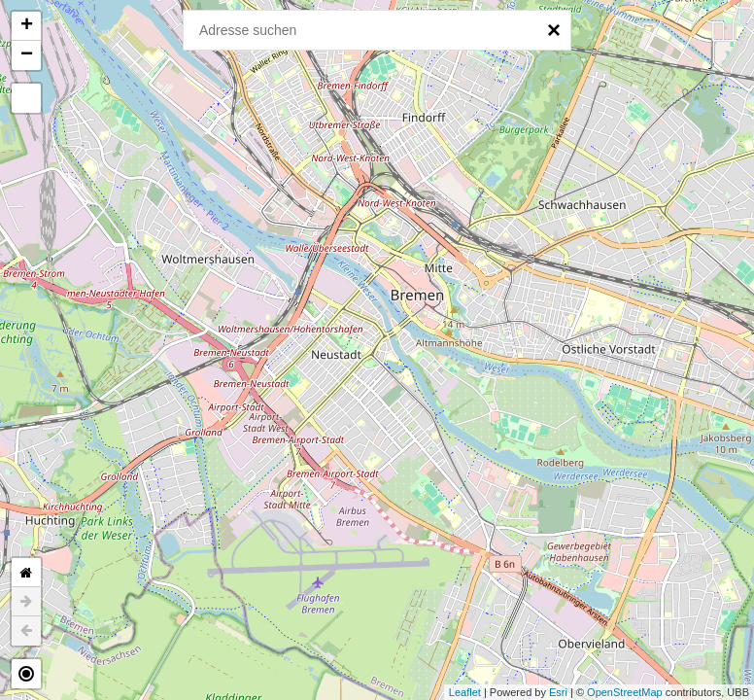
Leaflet (465, 692)
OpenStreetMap (625, 692)
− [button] (27, 55)
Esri (558, 692)
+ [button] (27, 26)
